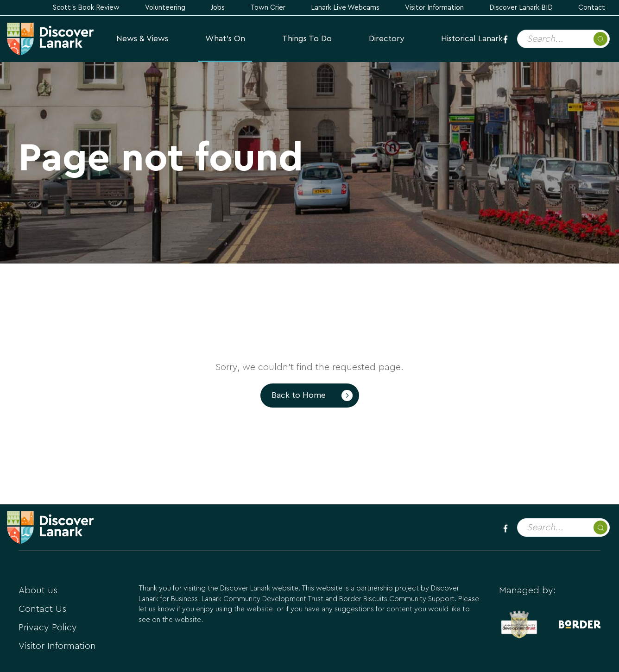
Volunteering (165, 8)
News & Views (142, 39)
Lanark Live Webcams (345, 8)
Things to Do (307, 39)
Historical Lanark (472, 39)
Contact (592, 8)
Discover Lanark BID (521, 8)
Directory (386, 39)
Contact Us (42, 609)
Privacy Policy (48, 628)
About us (38, 590)
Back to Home (299, 395)
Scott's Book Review (86, 8)
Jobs (218, 8)
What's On (225, 39)
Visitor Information (434, 8)
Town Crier (268, 8)
